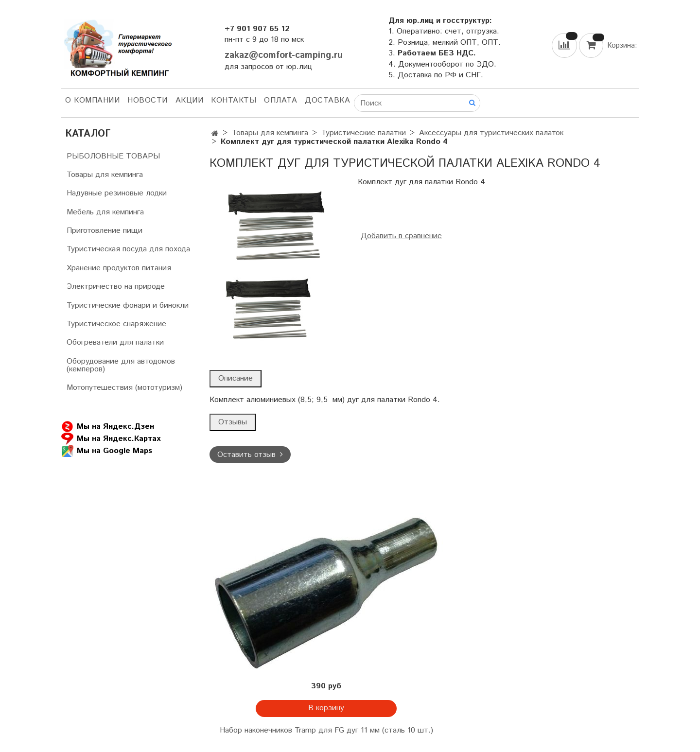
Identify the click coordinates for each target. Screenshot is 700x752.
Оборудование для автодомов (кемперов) (121, 365)
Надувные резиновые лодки (117, 193)
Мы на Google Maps (107, 451)
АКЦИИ (190, 100)
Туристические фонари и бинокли (128, 306)
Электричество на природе (116, 287)
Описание (236, 378)
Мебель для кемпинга (105, 212)
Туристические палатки (364, 133)
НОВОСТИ (148, 100)
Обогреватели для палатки (115, 342)
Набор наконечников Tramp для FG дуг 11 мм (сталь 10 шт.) (326, 730)
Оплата (280, 100)
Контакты (234, 100)
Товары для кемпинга (270, 133)
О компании (92, 100)
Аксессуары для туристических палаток (491, 133)
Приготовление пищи (105, 231)
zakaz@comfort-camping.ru (284, 55)
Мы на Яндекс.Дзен (108, 427)
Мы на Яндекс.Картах (111, 439)
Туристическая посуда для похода (128, 249)
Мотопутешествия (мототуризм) (124, 388)
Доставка (327, 100)
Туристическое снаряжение (116, 324)
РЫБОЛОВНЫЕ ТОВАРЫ (113, 156)
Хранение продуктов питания (119, 268)
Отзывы (233, 422)
